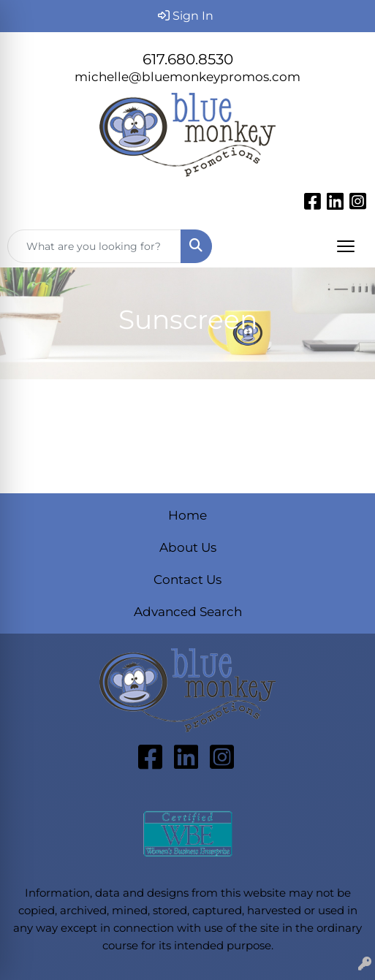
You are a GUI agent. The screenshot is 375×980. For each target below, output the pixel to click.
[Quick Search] (94, 246)
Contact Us (187, 579)
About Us (188, 547)
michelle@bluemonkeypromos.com (187, 76)
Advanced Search (188, 611)
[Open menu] (346, 246)
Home (187, 515)
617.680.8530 (188, 59)
